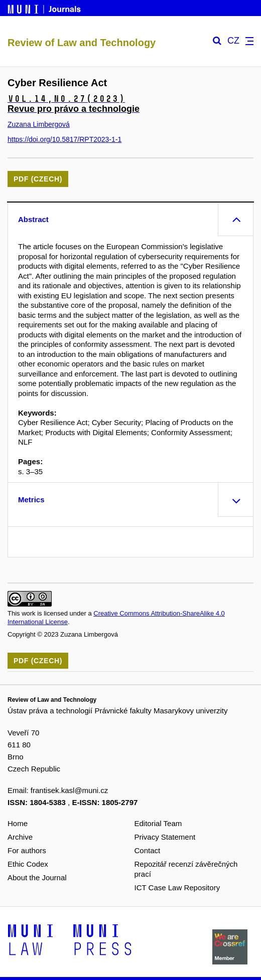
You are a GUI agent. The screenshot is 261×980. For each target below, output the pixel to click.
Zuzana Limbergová (39, 124)
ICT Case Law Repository (177, 888)
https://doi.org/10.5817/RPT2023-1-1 (64, 139)
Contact (148, 850)
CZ (233, 41)
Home (18, 823)
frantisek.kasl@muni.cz (69, 790)
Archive (20, 837)
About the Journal (37, 877)
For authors (27, 850)
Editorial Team (158, 823)
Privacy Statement (165, 837)
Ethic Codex (28, 864)
